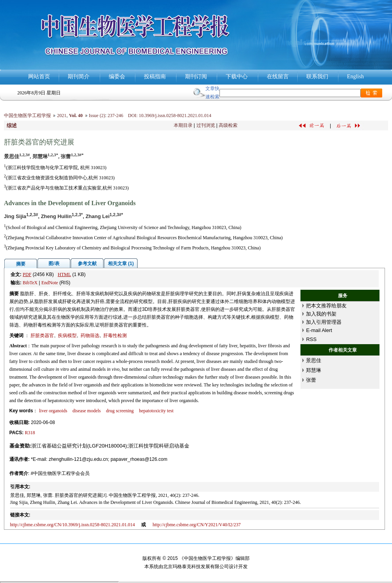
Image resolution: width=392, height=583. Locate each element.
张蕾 (311, 380)
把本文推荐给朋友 (326, 306)
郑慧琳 (314, 370)
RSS (311, 339)
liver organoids (53, 411)
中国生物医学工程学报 (27, 116)
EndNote (50, 283)
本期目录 (183, 125)
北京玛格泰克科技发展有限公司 (196, 567)
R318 (30, 433)
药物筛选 (90, 336)
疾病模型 (67, 336)
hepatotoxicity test (156, 411)
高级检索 (228, 125)
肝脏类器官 (42, 336)
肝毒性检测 (115, 336)
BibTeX (30, 283)
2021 (62, 116)
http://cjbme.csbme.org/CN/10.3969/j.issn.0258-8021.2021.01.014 (73, 525)
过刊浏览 (206, 125)
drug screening (120, 411)
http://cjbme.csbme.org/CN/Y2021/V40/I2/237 (197, 525)
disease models (86, 411)
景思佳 (314, 360)
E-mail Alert (319, 330)
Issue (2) (97, 116)
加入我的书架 (321, 314)
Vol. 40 (76, 116)
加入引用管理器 (324, 322)
